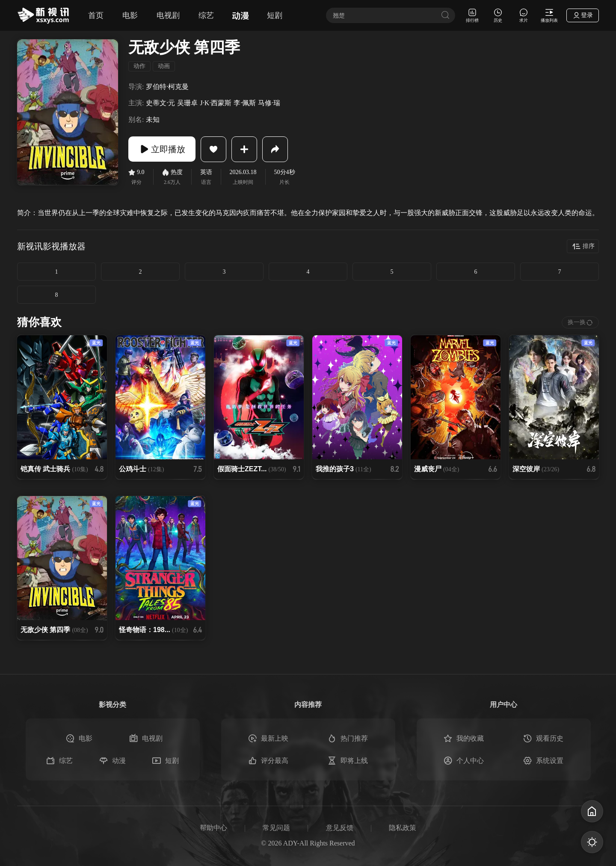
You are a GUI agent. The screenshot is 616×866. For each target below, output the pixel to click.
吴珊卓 (187, 103)
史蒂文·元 (160, 103)
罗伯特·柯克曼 (167, 87)
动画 (164, 66)
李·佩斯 (245, 103)
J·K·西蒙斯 (216, 103)
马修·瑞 (269, 103)
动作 (139, 66)
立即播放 (163, 149)
